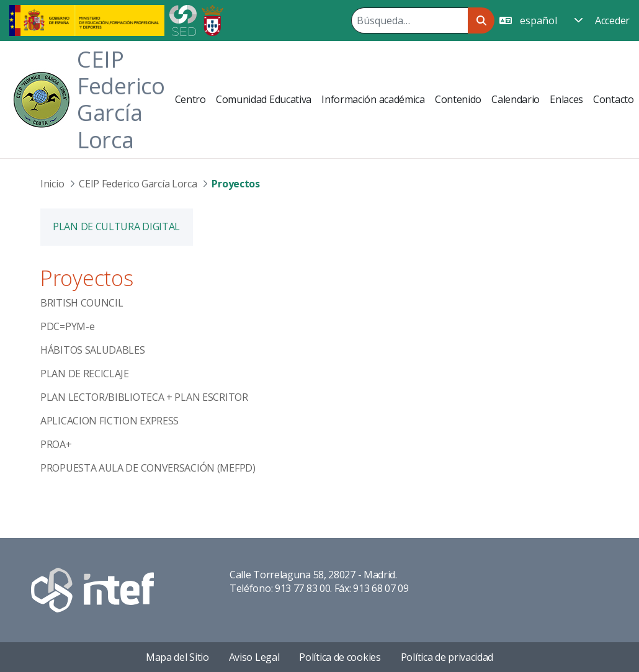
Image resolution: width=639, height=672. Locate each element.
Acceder (612, 20)
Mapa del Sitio (177, 657)
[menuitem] (190, 99)
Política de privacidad (447, 657)
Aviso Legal (254, 657)
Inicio (52, 184)
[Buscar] (409, 20)
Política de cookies (340, 657)
